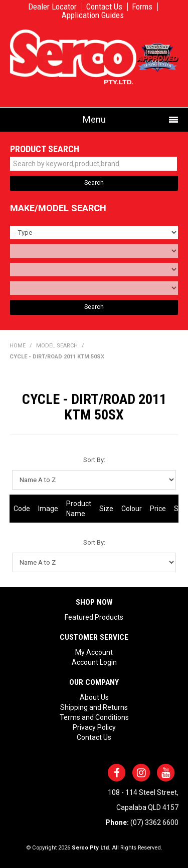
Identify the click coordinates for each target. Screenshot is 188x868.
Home (18, 346)
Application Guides (93, 15)
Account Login (94, 662)
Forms (142, 7)
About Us (94, 697)
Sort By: (94, 460)
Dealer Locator (52, 7)
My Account (94, 652)
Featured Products (94, 617)
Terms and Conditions (94, 717)
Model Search (57, 346)
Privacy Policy (94, 727)
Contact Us (104, 7)
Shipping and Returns (94, 707)
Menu (94, 119)
